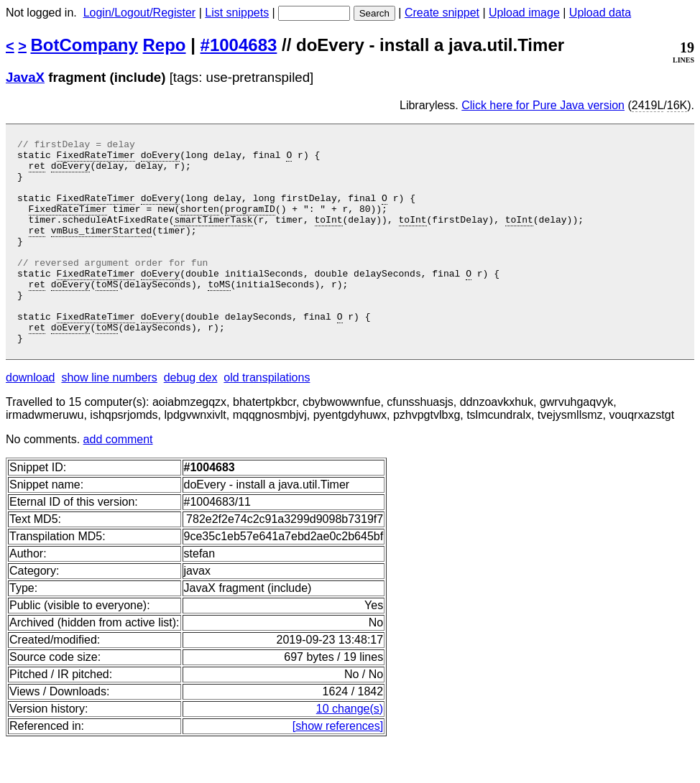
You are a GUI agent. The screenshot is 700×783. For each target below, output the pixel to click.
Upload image (524, 13)
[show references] (338, 767)
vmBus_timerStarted (101, 249)
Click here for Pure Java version (543, 105)
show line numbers (109, 418)
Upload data (600, 13)
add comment (118, 480)
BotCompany (84, 45)
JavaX (25, 77)
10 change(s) (350, 750)
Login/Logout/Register (140, 13)
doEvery (161, 159)
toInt (328, 236)
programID (250, 223)
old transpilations (267, 418)
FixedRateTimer (96, 159)
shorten (199, 223)
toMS (107, 314)
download (31, 418)
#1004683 (239, 45)
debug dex (191, 418)
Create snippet (442, 13)
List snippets (237, 13)
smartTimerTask (213, 236)
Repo (165, 45)
